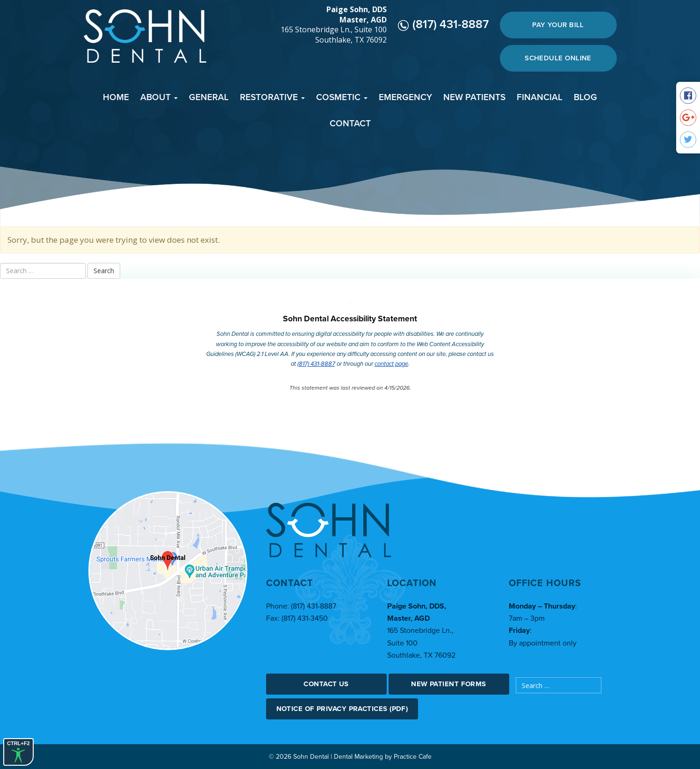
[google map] (168, 571)
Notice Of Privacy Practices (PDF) (342, 709)
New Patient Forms (449, 684)
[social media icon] (688, 96)
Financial (540, 97)
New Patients (474, 97)
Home (116, 97)
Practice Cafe (413, 757)
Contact (350, 123)
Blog (585, 97)
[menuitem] (116, 98)
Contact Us (326, 684)
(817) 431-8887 (443, 24)
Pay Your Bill (558, 25)
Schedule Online (558, 58)
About (159, 97)
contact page (391, 364)
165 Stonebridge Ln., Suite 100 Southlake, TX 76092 (334, 35)
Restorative (272, 97)
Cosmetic (342, 97)
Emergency (405, 97)
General (209, 97)
